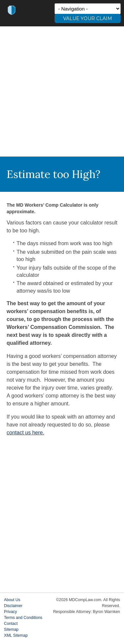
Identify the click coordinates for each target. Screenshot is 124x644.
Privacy (10, 612)
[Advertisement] (62, 91)
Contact (11, 624)
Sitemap (11, 629)
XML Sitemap (16, 635)
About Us (12, 600)
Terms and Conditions (23, 618)
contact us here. (25, 433)
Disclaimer (13, 606)
